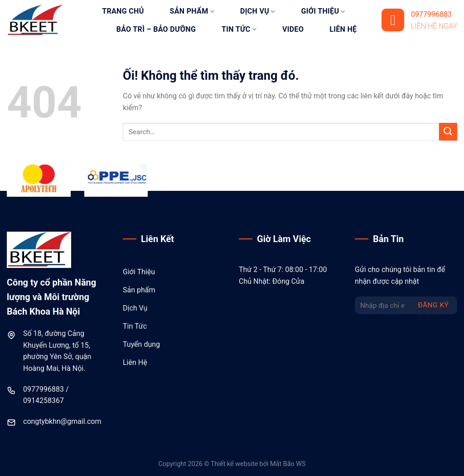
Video (293, 29)
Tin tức (239, 29)
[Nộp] (448, 132)
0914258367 (43, 401)
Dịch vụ (258, 11)
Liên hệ (343, 29)
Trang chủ (123, 11)
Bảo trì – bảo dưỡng (156, 29)
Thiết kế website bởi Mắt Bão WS (258, 464)
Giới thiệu (323, 11)
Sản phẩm (192, 11)
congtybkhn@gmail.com (62, 421)
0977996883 (43, 389)
